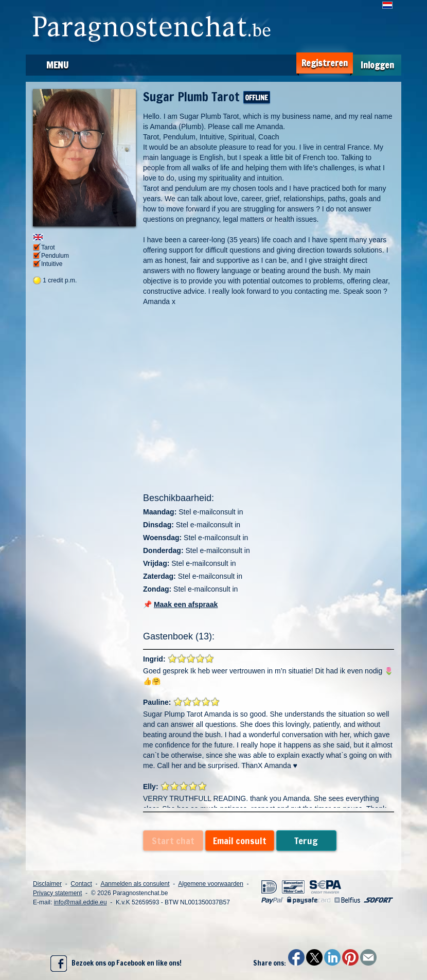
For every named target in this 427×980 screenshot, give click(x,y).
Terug (306, 841)
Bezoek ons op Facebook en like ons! (116, 964)
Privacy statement (57, 893)
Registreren (325, 63)
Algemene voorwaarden (211, 884)
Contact (81, 884)
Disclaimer (47, 884)
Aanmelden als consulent (135, 884)
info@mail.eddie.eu (81, 902)
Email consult (240, 841)
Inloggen (377, 65)
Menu (57, 65)
